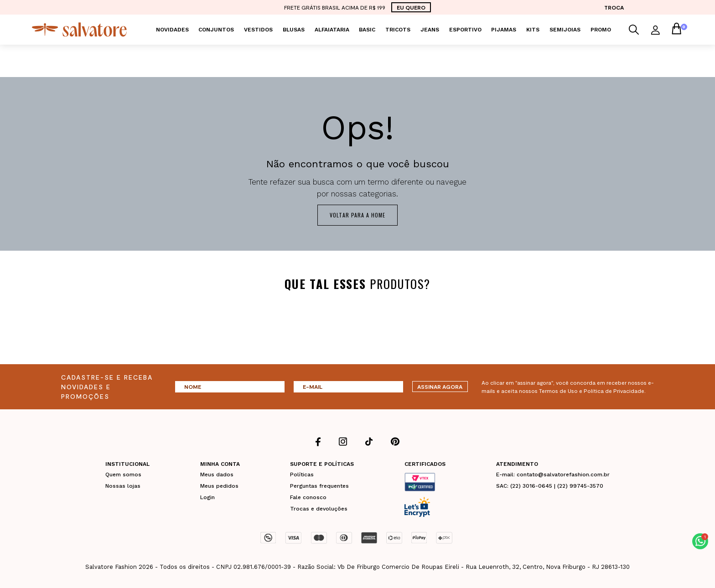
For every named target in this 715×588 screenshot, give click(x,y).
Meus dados (217, 474)
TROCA (614, 7)
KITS (533, 30)
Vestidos (258, 30)
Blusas (294, 30)
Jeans (430, 30)
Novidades (172, 30)
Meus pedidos (219, 485)
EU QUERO (411, 7)
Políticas (302, 474)
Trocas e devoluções (319, 508)
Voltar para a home (357, 215)
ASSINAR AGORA (440, 387)
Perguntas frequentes (319, 485)
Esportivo (465, 30)
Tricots (398, 30)
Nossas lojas (123, 485)
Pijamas (504, 30)
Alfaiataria (332, 30)
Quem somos (123, 474)
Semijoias (565, 30)
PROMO (601, 30)
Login (207, 497)
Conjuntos (216, 30)
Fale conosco (308, 497)
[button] (700, 541)
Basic (367, 30)
